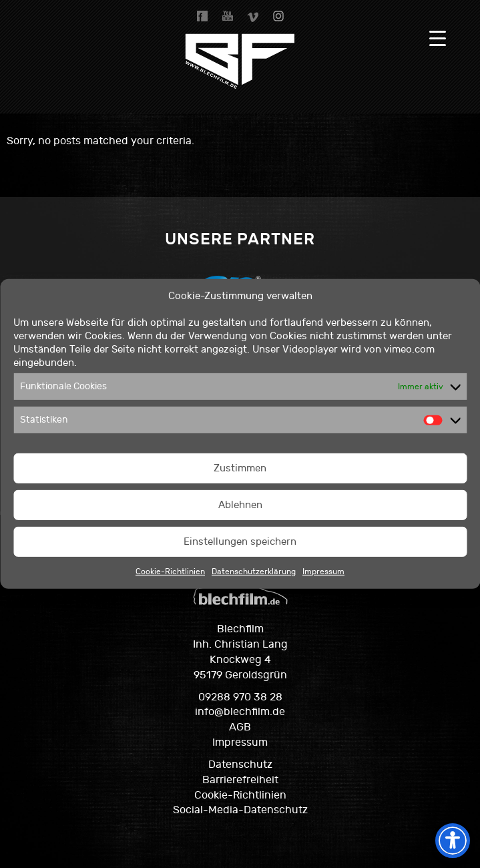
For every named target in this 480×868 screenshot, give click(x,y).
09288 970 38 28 (240, 697)
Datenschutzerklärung (254, 572)
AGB (240, 727)
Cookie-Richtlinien (170, 572)
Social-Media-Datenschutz (240, 810)
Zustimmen (240, 468)
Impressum (323, 572)
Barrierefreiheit (240, 780)
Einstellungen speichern (240, 542)
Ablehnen (240, 505)
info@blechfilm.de (240, 712)
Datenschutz (240, 765)
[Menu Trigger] (438, 38)
